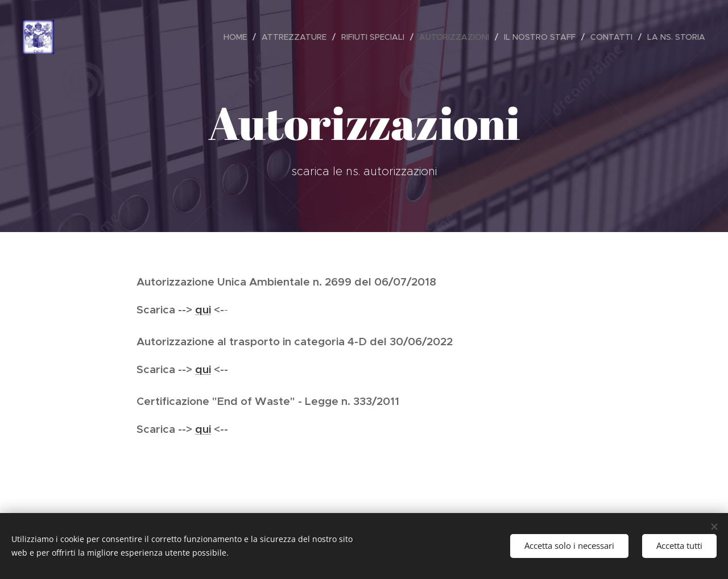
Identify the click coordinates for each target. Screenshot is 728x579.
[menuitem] (238, 37)
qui (203, 309)
